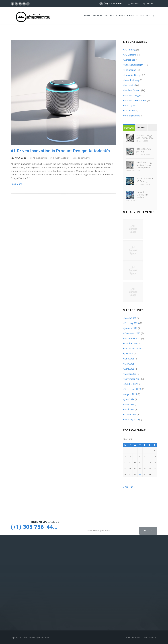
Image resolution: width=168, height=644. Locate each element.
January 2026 (130, 328)
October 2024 (131, 384)
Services (97, 16)
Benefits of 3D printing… (144, 150)
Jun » (132, 487)
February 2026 (131, 323)
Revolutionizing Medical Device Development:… (144, 165)
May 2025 (129, 364)
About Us (132, 16)
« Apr (126, 487)
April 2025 (129, 369)
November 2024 (132, 379)
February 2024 (131, 420)
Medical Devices (132, 90)
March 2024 (130, 414)
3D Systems (130, 55)
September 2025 (132, 348)
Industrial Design (61, 158)
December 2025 (132, 333)
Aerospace (129, 60)
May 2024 (129, 404)
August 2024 (130, 394)
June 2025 (129, 359)
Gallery (109, 16)
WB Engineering (40, 158)
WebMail (133, 4)
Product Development (135, 100)
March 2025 (130, 374)
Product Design (131, 95)
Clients (121, 16)
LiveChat (148, 4)
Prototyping (130, 105)
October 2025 (131, 343)
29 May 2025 (19, 158)
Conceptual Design (133, 65)
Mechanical (129, 85)
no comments (84, 158)
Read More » (17, 184)
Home (87, 16)
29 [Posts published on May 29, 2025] (140, 474)
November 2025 (132, 338)
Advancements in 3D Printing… (145, 180)
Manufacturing (131, 80)
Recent (141, 128)
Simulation (129, 111)
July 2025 (128, 354)
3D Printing (129, 50)
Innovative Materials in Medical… (142, 195)
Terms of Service (133, 638)
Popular (129, 128)
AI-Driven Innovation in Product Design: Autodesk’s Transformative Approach (63, 151)
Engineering (129, 70)
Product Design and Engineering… (145, 137)
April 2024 (129, 409)
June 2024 (129, 399)
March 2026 (130, 318)
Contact (145, 16)
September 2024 (132, 389)
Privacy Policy (150, 638)
